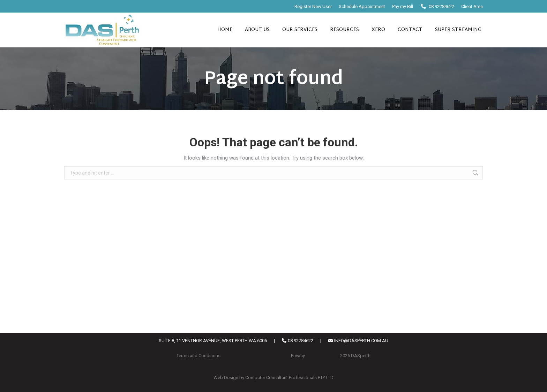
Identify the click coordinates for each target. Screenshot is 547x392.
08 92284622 (441, 6)
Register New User (313, 6)
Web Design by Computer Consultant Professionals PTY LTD (273, 378)
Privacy (298, 356)
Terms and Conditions (198, 356)
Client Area (472, 6)
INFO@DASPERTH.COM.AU (361, 341)
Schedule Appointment (362, 6)
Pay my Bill (403, 6)
